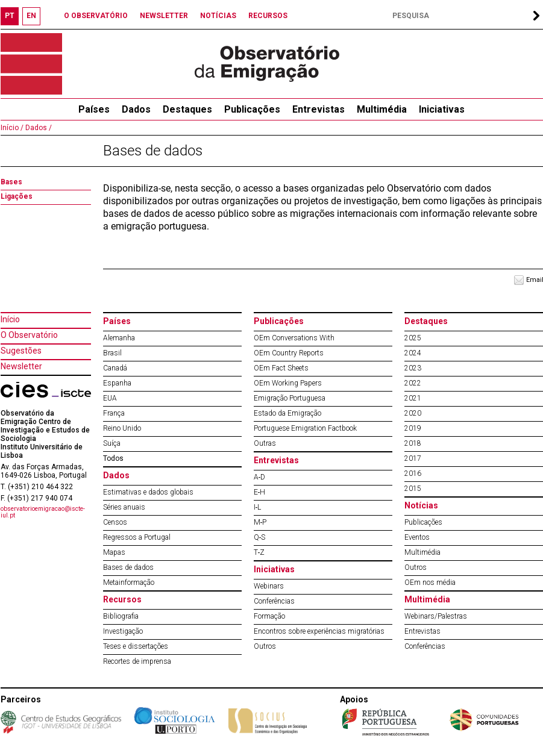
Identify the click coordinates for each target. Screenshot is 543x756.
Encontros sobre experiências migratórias (319, 631)
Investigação (123, 631)
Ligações (17, 196)
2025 (413, 338)
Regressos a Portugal (137, 537)
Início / (12, 128)
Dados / (38, 128)
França (114, 413)
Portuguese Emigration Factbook (305, 428)
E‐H (260, 492)
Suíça (112, 443)
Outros (265, 646)
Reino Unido (122, 428)
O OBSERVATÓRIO (96, 16)
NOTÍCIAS (218, 16)
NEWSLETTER (164, 16)
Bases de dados (128, 567)
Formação (269, 616)
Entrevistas (319, 109)
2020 (413, 413)
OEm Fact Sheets (281, 368)
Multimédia (382, 109)
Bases (11, 182)
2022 (413, 383)
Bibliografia (121, 616)
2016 (413, 473)
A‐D (260, 477)
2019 (413, 428)
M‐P (260, 522)
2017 (413, 458)
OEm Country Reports (289, 353)
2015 (413, 489)
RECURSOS (268, 16)
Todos (113, 458)
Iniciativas (442, 109)
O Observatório (29, 335)
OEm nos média (430, 583)
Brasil (112, 353)
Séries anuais (124, 507)
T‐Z (259, 552)
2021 (413, 398)
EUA (110, 398)
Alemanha (119, 338)
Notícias (421, 505)
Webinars (269, 586)
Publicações (252, 109)
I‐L (258, 507)
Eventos (417, 537)
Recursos (122, 599)
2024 (413, 353)
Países (117, 321)
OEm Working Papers (288, 383)
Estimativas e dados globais (148, 492)
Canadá (115, 368)
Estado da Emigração (287, 413)
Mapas (114, 552)
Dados (136, 109)
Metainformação (129, 583)
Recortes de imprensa (137, 661)
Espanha (117, 383)
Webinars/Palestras (436, 616)
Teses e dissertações (136, 646)
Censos (115, 522)
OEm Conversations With (294, 338)
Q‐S (260, 537)
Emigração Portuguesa (290, 398)
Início (10, 319)
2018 (413, 443)
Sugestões (21, 351)
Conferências (274, 601)
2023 (413, 368)
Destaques (187, 109)
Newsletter (21, 366)
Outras (265, 443)
